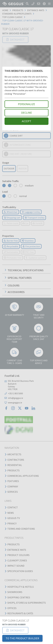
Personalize (26, 104)
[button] (15, 630)
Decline (27, 113)
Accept (26, 121)
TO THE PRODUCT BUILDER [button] (22, 638)
